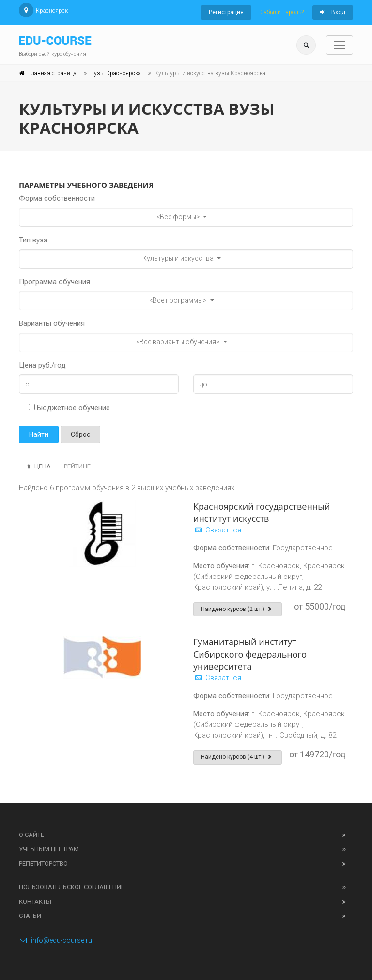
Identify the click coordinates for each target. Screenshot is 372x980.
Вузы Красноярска (116, 73)
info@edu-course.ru (55, 940)
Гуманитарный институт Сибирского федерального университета (250, 654)
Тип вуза (33, 240)
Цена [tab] (38, 466)
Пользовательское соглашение (72, 887)
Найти (39, 434)
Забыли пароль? (282, 12)
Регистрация (226, 12)
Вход (333, 12)
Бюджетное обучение (69, 408)
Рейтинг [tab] (77, 466)
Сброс (80, 434)
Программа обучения (54, 282)
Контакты (35, 902)
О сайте (31, 835)
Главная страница (52, 73)
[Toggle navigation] (340, 45)
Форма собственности (57, 198)
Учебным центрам (49, 849)
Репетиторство (43, 863)
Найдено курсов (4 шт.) (238, 757)
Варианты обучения (52, 323)
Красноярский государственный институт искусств (262, 512)
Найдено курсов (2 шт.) (238, 609)
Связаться (217, 530)
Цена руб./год (42, 365)
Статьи (30, 916)
